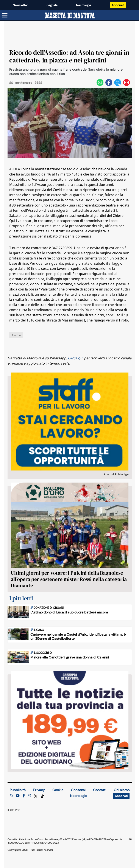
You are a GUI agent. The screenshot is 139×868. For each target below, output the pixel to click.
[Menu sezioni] (5, 16)
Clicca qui (76, 358)
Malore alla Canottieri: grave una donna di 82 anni (70, 657)
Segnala (52, 5)
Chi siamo (122, 790)
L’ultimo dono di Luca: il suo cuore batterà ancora (69, 612)
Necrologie (84, 5)
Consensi (78, 790)
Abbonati (118, 5)
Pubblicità (18, 790)
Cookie (58, 790)
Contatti (100, 790)
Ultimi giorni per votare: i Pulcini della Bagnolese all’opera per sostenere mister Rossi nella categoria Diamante (69, 579)
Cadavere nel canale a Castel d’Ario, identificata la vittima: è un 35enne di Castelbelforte (78, 637)
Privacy (39, 790)
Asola (16, 335)
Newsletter (20, 5)
